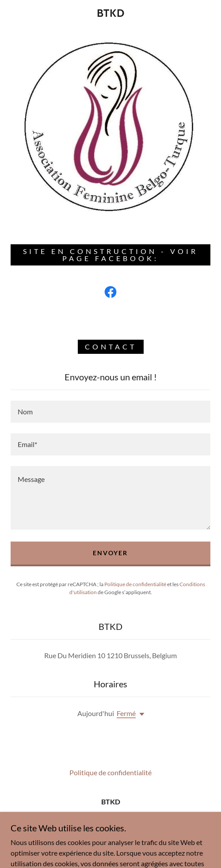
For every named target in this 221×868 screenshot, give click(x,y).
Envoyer (110, 553)
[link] (110, 13)
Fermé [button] (126, 713)
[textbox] (110, 412)
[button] (140, 714)
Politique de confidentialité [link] (135, 584)
